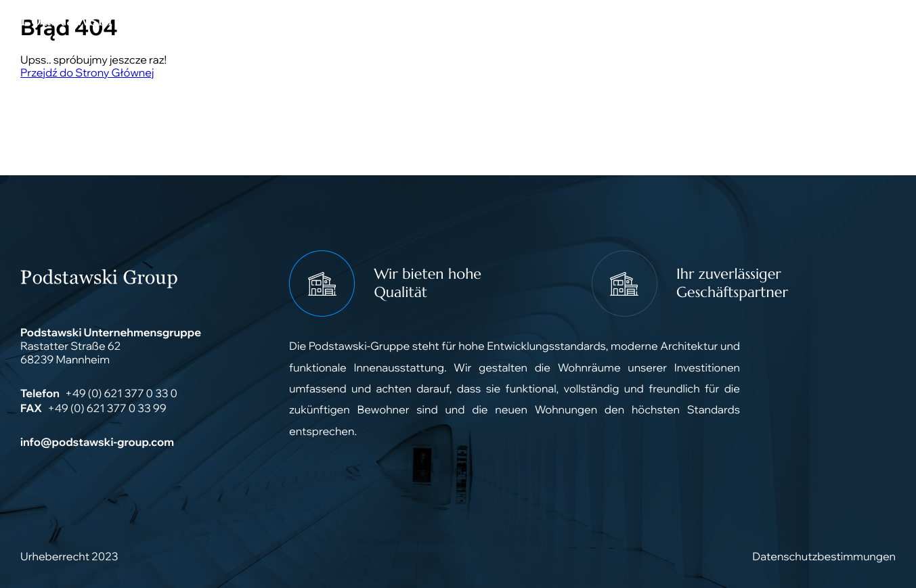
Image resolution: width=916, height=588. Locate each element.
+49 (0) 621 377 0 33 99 (107, 409)
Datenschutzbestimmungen (824, 557)
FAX (31, 409)
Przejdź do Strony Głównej (87, 73)
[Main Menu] (879, 20)
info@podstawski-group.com (97, 443)
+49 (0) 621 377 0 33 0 (121, 394)
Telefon (40, 394)
